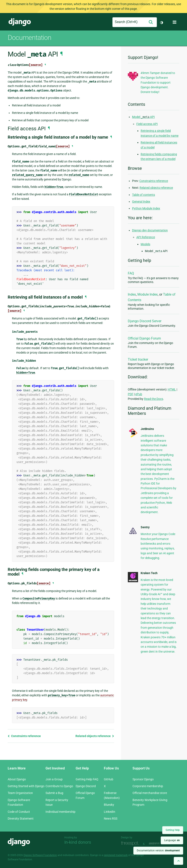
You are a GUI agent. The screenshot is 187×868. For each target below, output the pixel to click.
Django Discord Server (145, 321)
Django (20, 22)
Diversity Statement (21, 819)
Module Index (148, 294)
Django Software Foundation (40, 855)
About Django (17, 779)
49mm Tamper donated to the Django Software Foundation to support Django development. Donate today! (158, 83)
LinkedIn (110, 812)
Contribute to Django (59, 786)
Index (132, 294)
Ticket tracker (138, 359)
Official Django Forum (144, 338)
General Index (141, 202)
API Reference (146, 237)
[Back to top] (178, 861)
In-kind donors (78, 842)
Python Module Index (146, 208)
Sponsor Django (143, 779)
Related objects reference (95, 736)
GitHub (109, 779)
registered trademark (116, 855)
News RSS (111, 819)
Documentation (29, 38)
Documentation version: (158, 851)
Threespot (131, 843)
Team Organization (20, 793)
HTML (172, 389)
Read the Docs (154, 399)
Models (145, 244)
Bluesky (109, 805)
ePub (139, 394)
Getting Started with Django (26, 786)
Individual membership (60, 812)
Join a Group (54, 779)
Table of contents (144, 195)
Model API (143, 117)
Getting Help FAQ (87, 779)
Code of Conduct (19, 812)
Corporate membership (148, 786)
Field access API (147, 124)
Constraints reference (24, 736)
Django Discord (86, 786)
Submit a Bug (54, 793)
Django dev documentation (150, 230)
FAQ (131, 273)
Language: (172, 840)
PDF (131, 394)
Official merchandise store (150, 793)
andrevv (159, 843)
